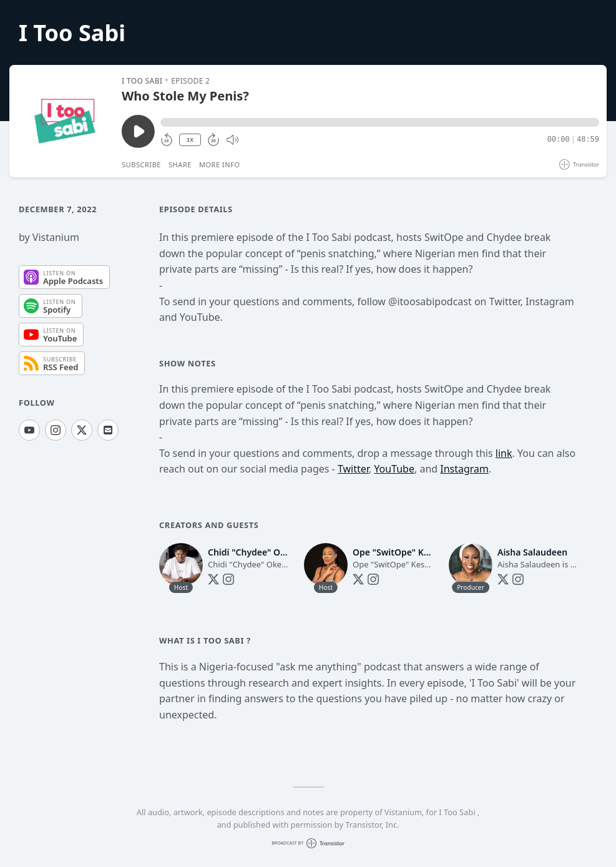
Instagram (464, 469)
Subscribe (141, 164)
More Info (220, 164)
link (504, 453)
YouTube (394, 469)
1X (190, 140)
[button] (380, 122)
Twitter (353, 469)
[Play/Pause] (65, 121)
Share (180, 164)
